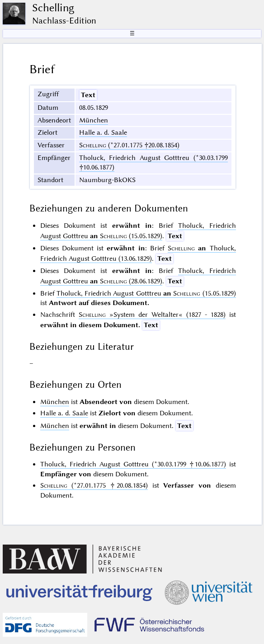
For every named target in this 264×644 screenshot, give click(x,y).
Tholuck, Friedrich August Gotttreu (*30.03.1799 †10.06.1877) (133, 464)
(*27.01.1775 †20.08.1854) (129, 145)
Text (88, 95)
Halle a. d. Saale (103, 132)
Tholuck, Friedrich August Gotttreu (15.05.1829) (146, 293)
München (94, 120)
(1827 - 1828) (152, 315)
